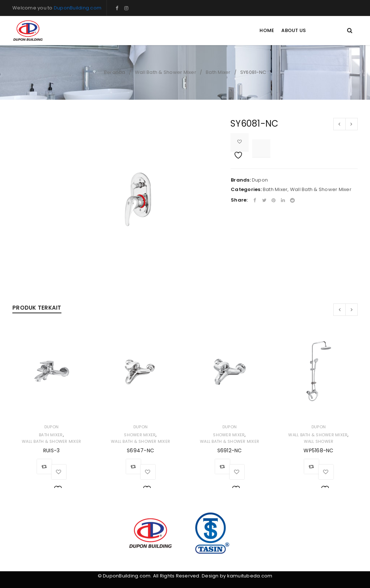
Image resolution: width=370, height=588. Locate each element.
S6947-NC (140, 450)
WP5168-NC (318, 450)
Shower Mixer (140, 435)
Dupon (260, 180)
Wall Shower (319, 441)
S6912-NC (230, 450)
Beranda (115, 72)
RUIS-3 (52, 450)
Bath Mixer (218, 72)
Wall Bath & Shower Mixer (166, 72)
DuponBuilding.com (78, 8)
